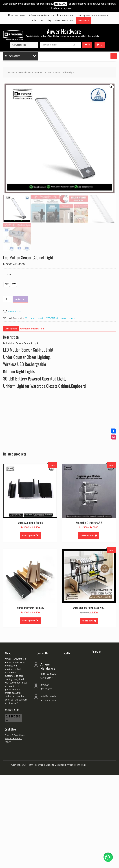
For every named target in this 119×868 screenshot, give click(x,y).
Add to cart (20, 299)
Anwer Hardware (64, 31)
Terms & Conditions (15, 735)
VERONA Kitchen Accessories (29, 72)
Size (9, 274)
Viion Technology (77, 765)
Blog (49, 20)
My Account (83, 20)
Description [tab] (11, 329)
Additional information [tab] (32, 329)
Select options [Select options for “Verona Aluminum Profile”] (29, 535)
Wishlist (33, 20)
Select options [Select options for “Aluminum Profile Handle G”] (29, 621)
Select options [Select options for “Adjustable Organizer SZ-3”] (87, 535)
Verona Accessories (35, 318)
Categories (12, 56)
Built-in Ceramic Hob (63, 20)
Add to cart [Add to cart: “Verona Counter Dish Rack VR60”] (87, 621)
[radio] (7, 284)
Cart (42, 20)
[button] (114, 56)
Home (11, 72)
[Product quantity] (8, 299)
